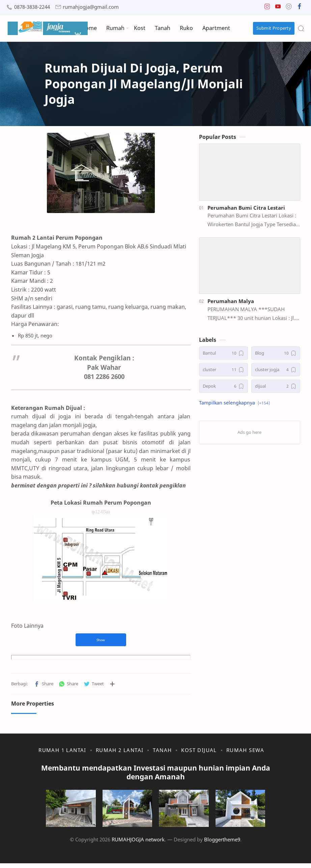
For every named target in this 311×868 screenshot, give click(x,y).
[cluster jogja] (280, 373)
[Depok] (228, 390)
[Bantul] (228, 356)
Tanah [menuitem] (163, 28)
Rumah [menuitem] (115, 28)
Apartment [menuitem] (216, 28)
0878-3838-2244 (32, 7)
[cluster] (228, 373)
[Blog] (280, 356)
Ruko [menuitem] (186, 28)
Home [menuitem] (89, 28)
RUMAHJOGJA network (138, 844)
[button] (267, 8)
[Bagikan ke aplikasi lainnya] (108, 679)
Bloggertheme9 (222, 844)
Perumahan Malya (235, 304)
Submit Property (274, 28)
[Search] (301, 28)
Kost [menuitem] (140, 28)
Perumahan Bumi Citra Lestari (250, 211)
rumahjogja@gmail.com (91, 7)
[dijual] (280, 390)
